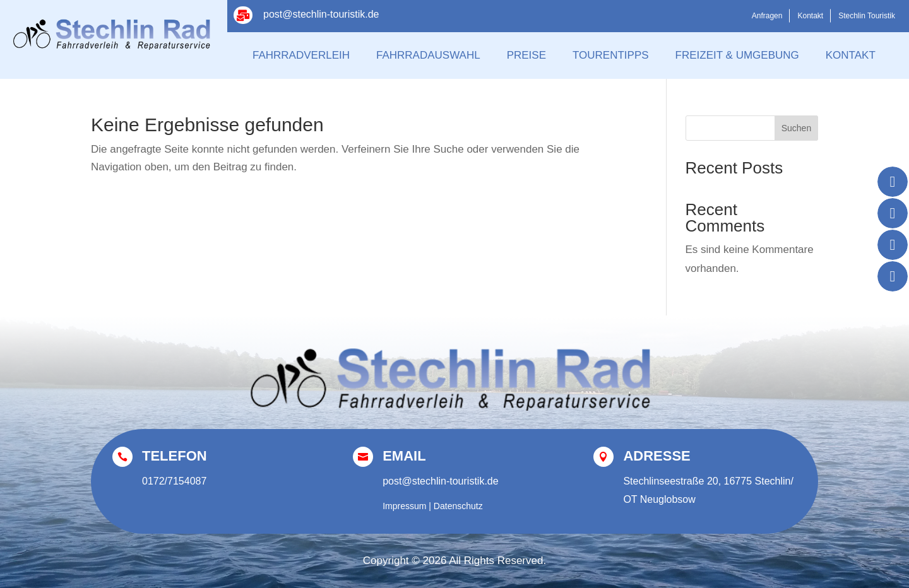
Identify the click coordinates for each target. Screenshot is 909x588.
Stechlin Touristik (867, 16)
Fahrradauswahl (428, 55)
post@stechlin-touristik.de (321, 14)
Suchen (796, 128)
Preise (526, 55)
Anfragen (767, 16)
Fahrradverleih (301, 55)
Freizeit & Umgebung (737, 55)
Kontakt (810, 16)
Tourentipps (611, 55)
